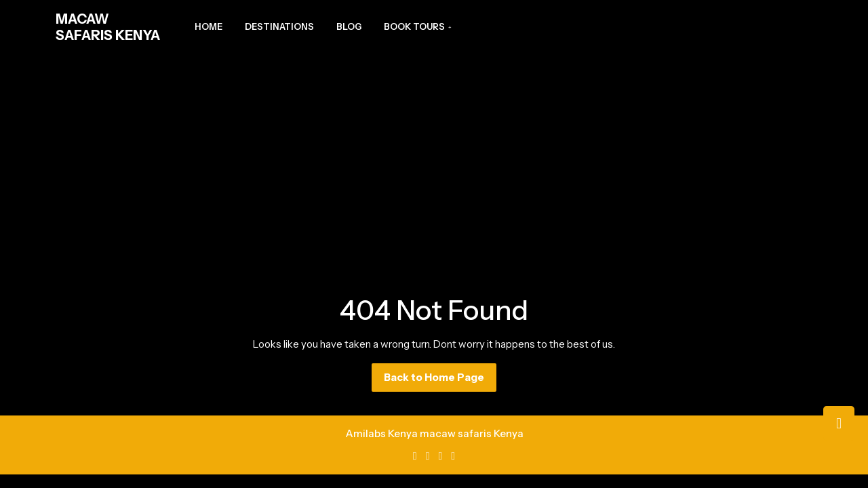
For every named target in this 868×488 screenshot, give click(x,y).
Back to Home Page (440, 381)
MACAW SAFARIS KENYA (108, 27)
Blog (349, 26)
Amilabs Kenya (381, 433)
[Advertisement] (434, 156)
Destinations (279, 26)
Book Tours (414, 26)
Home (209, 26)
